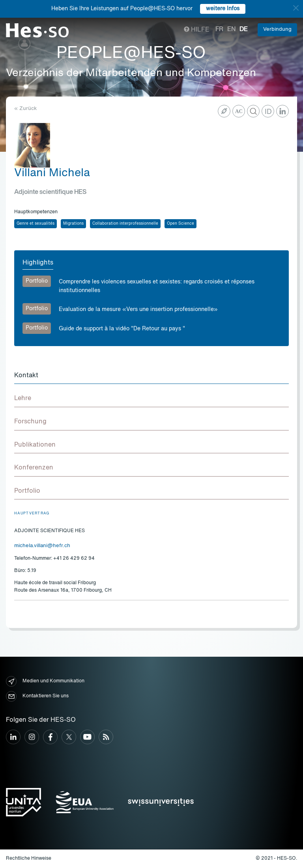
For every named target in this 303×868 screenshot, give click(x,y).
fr (219, 30)
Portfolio (37, 281)
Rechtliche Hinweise (29, 859)
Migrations (73, 224)
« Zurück (25, 109)
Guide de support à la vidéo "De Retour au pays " (122, 329)
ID (268, 112)
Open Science (180, 224)
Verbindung (277, 29)
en (231, 30)
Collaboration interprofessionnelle (125, 224)
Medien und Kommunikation (45, 681)
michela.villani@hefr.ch (42, 546)
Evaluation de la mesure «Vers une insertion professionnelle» (138, 309)
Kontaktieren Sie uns (37, 696)
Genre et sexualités (36, 224)
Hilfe (197, 30)
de (244, 30)
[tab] (151, 376)
